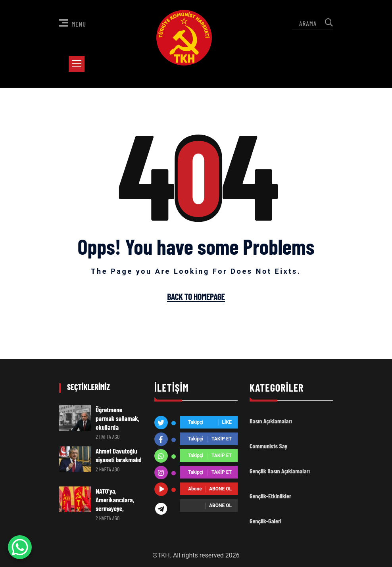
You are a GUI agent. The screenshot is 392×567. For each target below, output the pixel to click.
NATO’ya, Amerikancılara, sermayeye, (115, 500)
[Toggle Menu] (78, 64)
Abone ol (220, 489)
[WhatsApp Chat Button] (20, 547)
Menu (73, 23)
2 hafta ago (108, 437)
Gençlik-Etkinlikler (270, 496)
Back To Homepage (196, 297)
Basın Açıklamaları (271, 421)
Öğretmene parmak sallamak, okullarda (119, 418)
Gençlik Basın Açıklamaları (280, 471)
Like (227, 423)
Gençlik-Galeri (265, 521)
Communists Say (268, 446)
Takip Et (222, 439)
